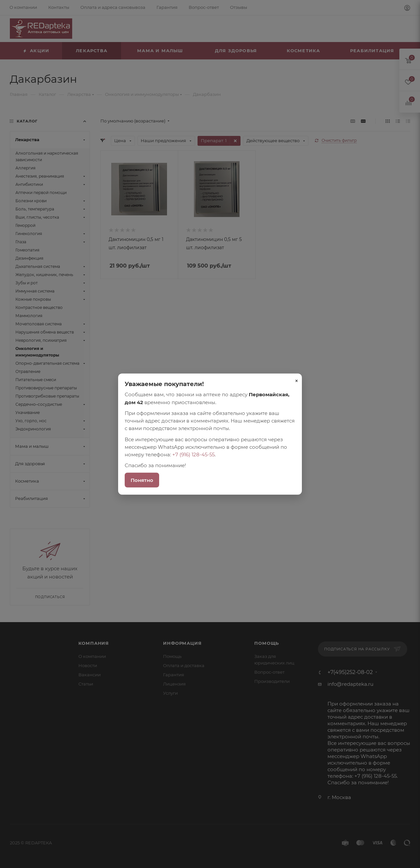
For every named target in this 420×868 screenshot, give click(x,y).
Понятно (142, 480)
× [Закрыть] (297, 381)
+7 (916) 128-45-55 (193, 455)
